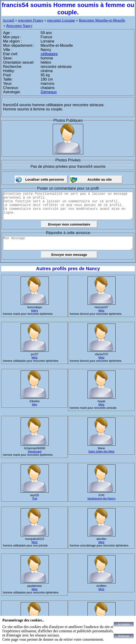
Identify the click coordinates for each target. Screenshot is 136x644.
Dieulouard (34, 452)
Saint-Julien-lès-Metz (101, 452)
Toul (34, 499)
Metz (101, 311)
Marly (35, 311)
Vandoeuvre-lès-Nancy (101, 499)
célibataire (49, 54)
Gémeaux (49, 92)
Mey (35, 405)
